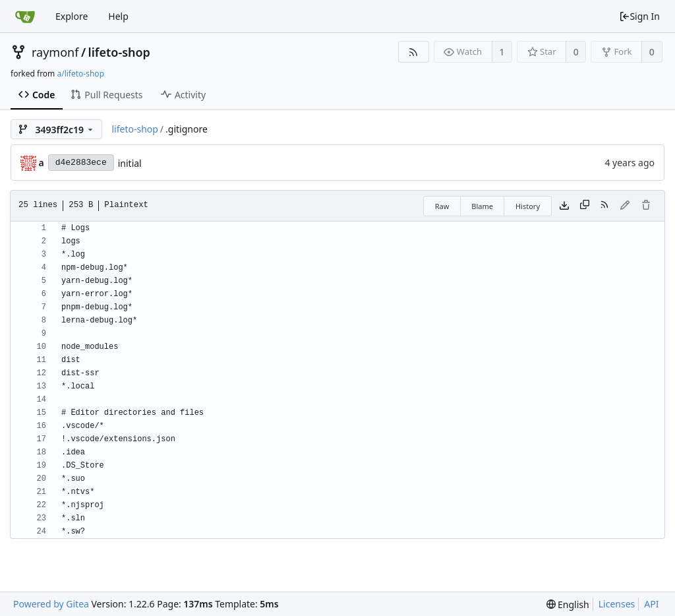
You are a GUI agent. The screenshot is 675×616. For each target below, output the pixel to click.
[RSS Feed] (414, 52)
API (651, 604)
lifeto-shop (119, 52)
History (528, 206)
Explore (72, 16)
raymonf (55, 52)
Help (118, 16)
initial (130, 163)
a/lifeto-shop (80, 74)
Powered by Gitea (51, 604)
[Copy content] (585, 206)
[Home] (25, 16)
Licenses (617, 604)
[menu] (568, 604)
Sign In (639, 16)
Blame (482, 206)
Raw (442, 206)
